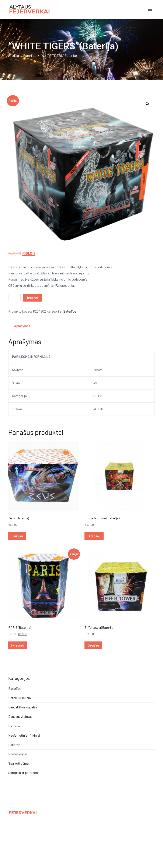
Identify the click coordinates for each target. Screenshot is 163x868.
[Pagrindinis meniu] (150, 10)
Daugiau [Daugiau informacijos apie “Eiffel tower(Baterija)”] (93, 645)
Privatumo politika (22, 827)
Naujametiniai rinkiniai (24, 735)
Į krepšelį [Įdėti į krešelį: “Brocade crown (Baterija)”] (94, 536)
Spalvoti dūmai (19, 763)
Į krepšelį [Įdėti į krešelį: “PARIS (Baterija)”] (18, 645)
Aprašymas (22, 326)
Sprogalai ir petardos (23, 773)
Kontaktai (15, 837)
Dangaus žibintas (20, 716)
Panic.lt (33, 852)
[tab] (22, 326)
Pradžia (14, 55)
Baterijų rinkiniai (20, 698)
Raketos (14, 745)
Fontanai (15, 726)
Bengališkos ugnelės (23, 707)
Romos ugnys (18, 754)
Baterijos (30, 55)
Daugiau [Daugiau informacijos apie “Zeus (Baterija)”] (17, 536)
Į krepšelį (32, 298)
